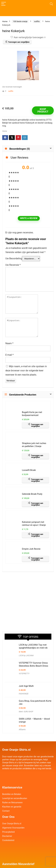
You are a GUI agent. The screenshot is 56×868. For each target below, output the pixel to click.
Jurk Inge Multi (26, 686)
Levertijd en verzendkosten (15, 798)
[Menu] (4, 4)
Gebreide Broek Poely (32, 494)
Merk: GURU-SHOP (26, 712)
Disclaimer (7, 836)
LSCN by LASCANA (26, 656)
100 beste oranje (20, 21)
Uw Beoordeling (14, 258)
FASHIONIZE (24, 694)
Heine (5, 131)
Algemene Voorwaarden (13, 828)
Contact (6, 811)
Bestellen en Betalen (12, 794)
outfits (37, 21)
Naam (9, 343)
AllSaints (22, 730)
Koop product (43, 110)
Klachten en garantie (12, 807)
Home (5, 21)
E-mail (9, 355)
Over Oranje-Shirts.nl (12, 824)
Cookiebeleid (8, 840)
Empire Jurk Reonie (31, 549)
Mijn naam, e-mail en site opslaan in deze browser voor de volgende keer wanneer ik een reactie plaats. (26, 371)
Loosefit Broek (29, 470)
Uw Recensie (13, 265)
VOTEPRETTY (24, 674)
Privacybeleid (8, 832)
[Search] (51, 4)
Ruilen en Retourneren (12, 803)
